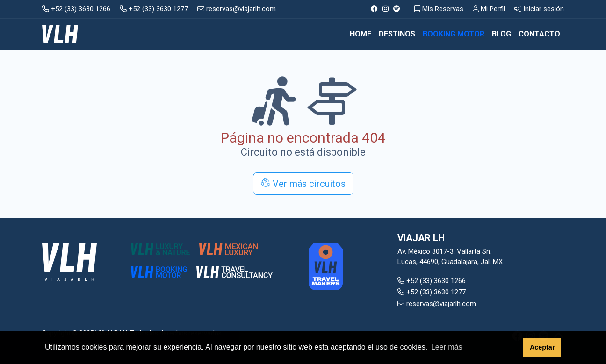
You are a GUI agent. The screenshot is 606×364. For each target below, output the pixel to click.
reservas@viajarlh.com (237, 9)
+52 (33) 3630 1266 (76, 9)
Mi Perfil (489, 9)
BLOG (501, 34)
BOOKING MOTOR (454, 34)
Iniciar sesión (539, 9)
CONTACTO (539, 34)
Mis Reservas (439, 9)
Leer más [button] (447, 347)
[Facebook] (374, 9)
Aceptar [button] (542, 347)
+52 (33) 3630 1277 (154, 9)
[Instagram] (386, 9)
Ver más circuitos (303, 184)
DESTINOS (397, 34)
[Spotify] (397, 9)
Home (361, 34)
